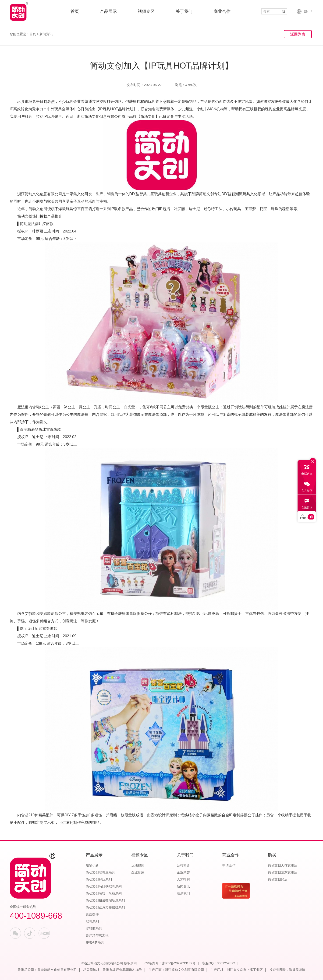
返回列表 (298, 34)
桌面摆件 (92, 914)
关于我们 (184, 11)
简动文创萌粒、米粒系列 (104, 893)
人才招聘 (183, 879)
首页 (75, 11)
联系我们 (183, 893)
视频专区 (146, 11)
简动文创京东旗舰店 (283, 872)
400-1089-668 (36, 916)
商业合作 (222, 11)
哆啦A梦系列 (95, 942)
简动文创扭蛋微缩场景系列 (105, 900)
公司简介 (183, 865)
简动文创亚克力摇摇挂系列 (105, 907)
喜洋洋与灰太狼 (97, 935)
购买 (272, 855)
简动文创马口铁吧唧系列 (104, 886)
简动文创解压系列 (99, 879)
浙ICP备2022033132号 (179, 963)
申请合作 (229, 865)
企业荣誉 (183, 872)
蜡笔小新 (92, 865)
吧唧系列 (92, 921)
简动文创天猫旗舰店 (283, 865)
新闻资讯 (46, 34)
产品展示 (108, 11)
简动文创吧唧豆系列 (100, 872)
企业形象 (138, 872)
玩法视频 (138, 865)
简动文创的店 (278, 879)
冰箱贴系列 (94, 928)
